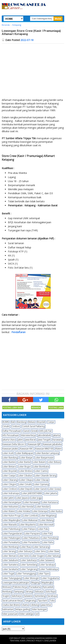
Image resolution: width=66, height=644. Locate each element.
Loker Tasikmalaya (49, 569)
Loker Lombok (30, 516)
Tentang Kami (18, 641)
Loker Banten (9, 462)
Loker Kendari (43, 507)
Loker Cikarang (10, 480)
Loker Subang (53, 556)
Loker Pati (47, 534)
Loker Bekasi (54, 462)
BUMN (6, 422)
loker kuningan (39, 609)
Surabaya (52, 596)
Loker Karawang (32, 502)
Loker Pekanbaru (31, 538)
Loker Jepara (22, 498)
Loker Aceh (8, 453)
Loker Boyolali (10, 471)
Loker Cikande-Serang (45, 476)
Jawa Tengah (44, 440)
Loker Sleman (9, 556)
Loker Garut (40, 489)
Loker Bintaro (9, 467)
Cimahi (6, 426)
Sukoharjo (17, 596)
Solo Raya (51, 592)
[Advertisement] (33, 70)
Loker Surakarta (10, 569)
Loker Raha (48, 542)
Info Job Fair (46, 431)
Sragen (6, 596)
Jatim (20, 440)
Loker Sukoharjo (29, 560)
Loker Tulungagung (12, 578)
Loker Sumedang (29, 565)
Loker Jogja (36, 498)
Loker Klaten (9, 511)
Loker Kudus (56, 511)
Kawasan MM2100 (44, 449)
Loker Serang (9, 551)
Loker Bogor (25, 467)
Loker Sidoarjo (25, 551)
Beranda (36, 408)
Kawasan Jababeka (52, 444)
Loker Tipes (44, 574)
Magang (35, 583)
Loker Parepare (32, 534)
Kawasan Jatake (10, 449)
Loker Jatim (8, 498)
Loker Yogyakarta (50, 578)
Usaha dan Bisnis (11, 605)
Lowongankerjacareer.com (41, 638)
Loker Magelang (48, 516)
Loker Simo (40, 551)
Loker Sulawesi (46, 560)
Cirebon (16, 426)
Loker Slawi (54, 551)
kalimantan (8, 609)
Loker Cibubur (25, 476)
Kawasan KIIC (27, 449)
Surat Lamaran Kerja (12, 600)
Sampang (19, 592)
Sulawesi (28, 596)
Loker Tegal (8, 574)
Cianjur (51, 422)
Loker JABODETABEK (32, 493)
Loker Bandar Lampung (47, 453)
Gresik (34, 431)
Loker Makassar (30, 520)
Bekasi (32, 422)
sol (37, 614)
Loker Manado (10, 525)
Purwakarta (35, 587)
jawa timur (46, 605)
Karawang (58, 440)
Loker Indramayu (11, 493)
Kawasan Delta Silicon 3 (14, 444)
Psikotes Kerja (20, 587)
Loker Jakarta (51, 493)
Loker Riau (26, 547)
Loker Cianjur (9, 476)
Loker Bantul (24, 462)
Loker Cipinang (41, 484)
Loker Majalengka (11, 520)
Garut (26, 431)
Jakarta (56, 435)
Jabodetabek (44, 435)
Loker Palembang (11, 529)
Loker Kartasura (50, 502)
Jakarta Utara (9, 440)
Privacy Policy (35, 641)
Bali (13, 422)
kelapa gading (23, 609)
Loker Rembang (10, 547)
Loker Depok (25, 489)
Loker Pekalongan (11, 538)
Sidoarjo (39, 592)
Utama (25, 605)
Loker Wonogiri (31, 578)
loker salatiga (27, 614)
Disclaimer (50, 641)
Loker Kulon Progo (12, 516)
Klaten (59, 449)
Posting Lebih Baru (13, 408)
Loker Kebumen (10, 507)
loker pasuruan (10, 614)
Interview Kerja (28, 435)
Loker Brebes (26, 471)
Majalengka (47, 583)
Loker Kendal (27, 507)
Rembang (7, 592)
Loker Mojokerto (27, 525)
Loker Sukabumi (10, 560)
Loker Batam (39, 462)
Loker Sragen (37, 556)
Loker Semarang (41, 547)
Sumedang (40, 596)
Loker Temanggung (26, 574)
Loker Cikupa (26, 480)
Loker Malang (47, 520)
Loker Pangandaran (12, 534)
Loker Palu (43, 529)
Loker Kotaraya (40, 511)
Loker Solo (23, 556)
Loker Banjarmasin (44, 458)
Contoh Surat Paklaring (33, 426)
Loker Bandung (10, 458)
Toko (52, 600)
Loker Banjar (26, 458)
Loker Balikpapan (25, 453)
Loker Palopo (29, 529)
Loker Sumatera (10, 565)
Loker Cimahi (25, 484)
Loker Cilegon (9, 484)
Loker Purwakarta (11, 542)
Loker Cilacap (42, 480)
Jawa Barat (30, 440)
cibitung (35, 605)
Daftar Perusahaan (12, 431)
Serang (29, 592)
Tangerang (30, 600)
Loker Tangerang (29, 569)
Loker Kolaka (23, 511)
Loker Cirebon (10, 489)
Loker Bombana (41, 467)
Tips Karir (43, 600)
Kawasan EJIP (34, 444)
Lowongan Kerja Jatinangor (16, 583)
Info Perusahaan (11, 435)
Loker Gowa (54, 489)
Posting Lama (56, 408)
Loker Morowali (46, 525)
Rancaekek (48, 587)
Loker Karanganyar (12, 502)
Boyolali (41, 422)
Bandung (22, 422)
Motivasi (7, 587)
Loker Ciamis (41, 471)
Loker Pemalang (50, 538)
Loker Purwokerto (31, 542)
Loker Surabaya (47, 565)
